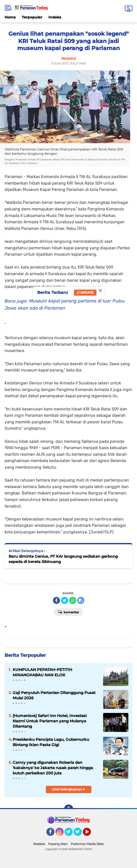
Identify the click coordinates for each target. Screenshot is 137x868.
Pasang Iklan (58, 844)
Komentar (68, 612)
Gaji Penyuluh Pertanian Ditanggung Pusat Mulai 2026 (54, 695)
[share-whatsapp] (73, 600)
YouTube (90, 834)
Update (85, 292)
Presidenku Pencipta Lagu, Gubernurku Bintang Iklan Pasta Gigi (51, 742)
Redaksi (39, 844)
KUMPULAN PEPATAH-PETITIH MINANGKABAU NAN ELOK (42, 672)
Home (10, 17)
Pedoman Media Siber (87, 844)
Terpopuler (32, 17)
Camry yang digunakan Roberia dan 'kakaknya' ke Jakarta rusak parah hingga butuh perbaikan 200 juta (53, 768)
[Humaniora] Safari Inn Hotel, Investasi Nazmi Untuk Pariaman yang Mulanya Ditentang (50, 721)
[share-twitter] (65, 600)
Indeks (55, 17)
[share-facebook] (56, 600)
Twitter (71, 834)
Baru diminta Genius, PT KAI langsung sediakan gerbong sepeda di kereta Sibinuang (63, 559)
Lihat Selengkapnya (68, 789)
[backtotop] (69, 809)
